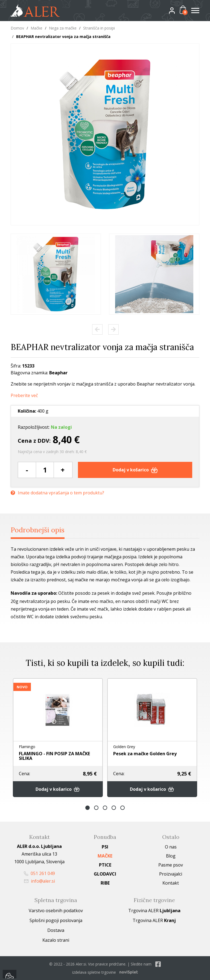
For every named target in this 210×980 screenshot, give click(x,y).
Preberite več (24, 396)
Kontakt (171, 883)
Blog (171, 856)
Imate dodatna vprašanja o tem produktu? (57, 493)
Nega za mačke (63, 28)
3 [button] (105, 808)
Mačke (37, 28)
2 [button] (96, 808)
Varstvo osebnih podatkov (56, 911)
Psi (105, 847)
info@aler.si (40, 881)
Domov (17, 28)
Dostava (56, 930)
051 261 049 (39, 873)
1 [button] (87, 808)
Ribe (105, 883)
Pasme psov (171, 865)
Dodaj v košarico (135, 470)
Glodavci (105, 874)
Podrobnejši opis (38, 530)
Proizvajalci (171, 874)
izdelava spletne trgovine (94, 972)
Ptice (105, 865)
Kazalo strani (56, 940)
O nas (171, 847)
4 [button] (114, 808)
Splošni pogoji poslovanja (56, 920)
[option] (56, 274)
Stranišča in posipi (99, 28)
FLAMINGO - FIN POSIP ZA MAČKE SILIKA (54, 756)
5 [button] (122, 808)
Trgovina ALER (154, 911)
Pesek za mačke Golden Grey (145, 754)
